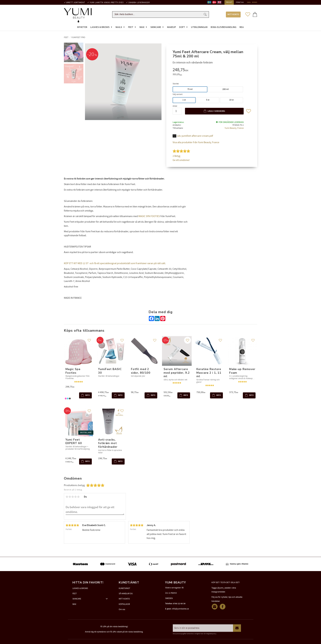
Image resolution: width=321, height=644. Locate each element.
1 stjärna (67, 497)
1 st (184, 100)
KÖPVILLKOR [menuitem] (124, 604)
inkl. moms (252, 2)
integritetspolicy (211, 634)
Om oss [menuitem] (122, 609)
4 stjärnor (76, 497)
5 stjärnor (78, 497)
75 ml (190, 90)
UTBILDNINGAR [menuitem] (199, 28)
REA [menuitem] (242, 28)
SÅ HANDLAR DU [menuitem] (126, 594)
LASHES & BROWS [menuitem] (100, 28)
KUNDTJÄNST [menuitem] (124, 588)
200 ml (226, 90)
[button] (248, 15)
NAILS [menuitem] (119, 28)
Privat (229, 2)
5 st (208, 100)
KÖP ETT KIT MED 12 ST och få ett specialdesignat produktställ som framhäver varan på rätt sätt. (115, 264)
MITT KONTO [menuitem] (233, 15)
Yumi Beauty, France (234, 128)
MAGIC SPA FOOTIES (149, 217)
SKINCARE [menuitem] (156, 28)
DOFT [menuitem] (182, 28)
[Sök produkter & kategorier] (158, 15)
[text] (212, 71)
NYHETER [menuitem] (82, 28)
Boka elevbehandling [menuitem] (224, 28)
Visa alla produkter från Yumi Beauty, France (196, 143)
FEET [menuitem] (131, 28)
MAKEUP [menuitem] (172, 28)
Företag (240, 2)
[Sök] (205, 15)
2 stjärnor (70, 497)
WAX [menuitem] (142, 28)
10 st (231, 100)
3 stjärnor (73, 497)
